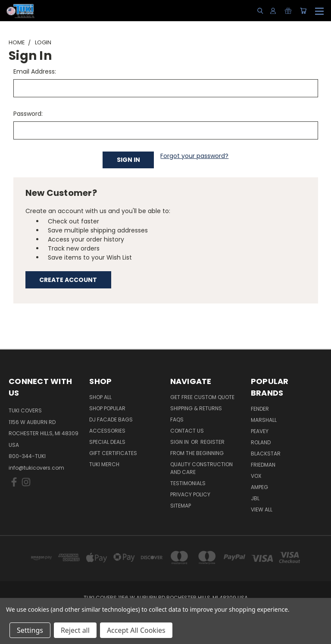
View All (262, 509)
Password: (28, 114)
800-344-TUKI (27, 456)
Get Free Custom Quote (202, 397)
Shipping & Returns (196, 408)
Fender (260, 409)
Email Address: (35, 71)
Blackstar (266, 454)
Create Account (68, 280)
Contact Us (187, 431)
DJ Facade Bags (111, 420)
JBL (255, 498)
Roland (261, 442)
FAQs (177, 420)
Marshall (264, 420)
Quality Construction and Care (201, 468)
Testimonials (188, 483)
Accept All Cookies (136, 630)
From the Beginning (197, 453)
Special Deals (107, 442)
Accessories (107, 431)
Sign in (180, 442)
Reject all (75, 630)
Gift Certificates (113, 453)
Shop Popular (107, 408)
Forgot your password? (194, 156)
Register (212, 442)
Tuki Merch (104, 464)
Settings (30, 630)
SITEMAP (181, 506)
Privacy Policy (190, 494)
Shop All (100, 397)
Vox (256, 476)
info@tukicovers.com (36, 468)
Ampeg (259, 487)
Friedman (263, 465)
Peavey (260, 431)
